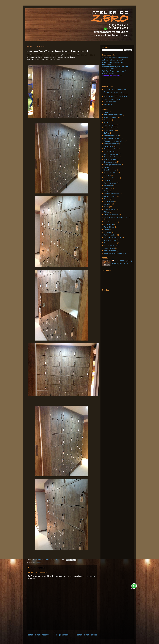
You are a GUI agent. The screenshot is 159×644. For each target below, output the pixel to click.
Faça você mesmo (110, 183)
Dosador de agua (110, 170)
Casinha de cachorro (111, 157)
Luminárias (108, 204)
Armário (38, 563)
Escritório (107, 175)
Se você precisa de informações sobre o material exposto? (115, 59)
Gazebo (107, 199)
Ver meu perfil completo (121, 264)
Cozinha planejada (110, 159)
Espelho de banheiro (111, 178)
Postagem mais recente (38, 635)
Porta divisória (109, 227)
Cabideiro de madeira (111, 136)
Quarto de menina (110, 240)
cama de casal (109, 146)
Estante (107, 180)
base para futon (110, 128)
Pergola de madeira (111, 222)
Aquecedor (108, 120)
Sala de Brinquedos (111, 245)
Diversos (107, 167)
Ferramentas (108, 186)
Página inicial (62, 635)
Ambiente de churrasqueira (113, 115)
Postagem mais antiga (86, 635)
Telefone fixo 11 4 (110, 71)
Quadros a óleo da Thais (113, 237)
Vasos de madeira (110, 251)
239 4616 (121, 71)
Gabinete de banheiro (112, 194)
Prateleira (108, 232)
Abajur (106, 112)
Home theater (109, 201)
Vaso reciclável (109, 248)
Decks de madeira (110, 102)
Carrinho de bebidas (111, 149)
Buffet (106, 133)
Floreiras (107, 188)
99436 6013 (110, 69)
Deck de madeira (110, 162)
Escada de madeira (111, 172)
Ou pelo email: (108, 73)
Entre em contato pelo (111, 67)
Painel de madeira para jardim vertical (117, 217)
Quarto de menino (110, 243)
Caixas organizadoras (111, 144)
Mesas (106, 207)
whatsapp (124, 67)
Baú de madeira (109, 130)
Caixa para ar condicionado (113, 141)
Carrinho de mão (110, 151)
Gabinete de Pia (110, 196)
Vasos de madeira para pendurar (115, 253)
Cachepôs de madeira (112, 138)
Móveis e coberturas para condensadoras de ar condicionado (116, 93)
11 (103, 69)
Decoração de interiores (113, 165)
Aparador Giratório (111, 117)
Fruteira (107, 191)
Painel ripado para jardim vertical (115, 97)
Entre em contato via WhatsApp (115, 89)
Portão (106, 230)
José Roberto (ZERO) (123, 261)
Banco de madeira (110, 125)
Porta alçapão (109, 224)
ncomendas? (108, 64)
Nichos (106, 212)
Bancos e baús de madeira (113, 99)
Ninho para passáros (111, 215)
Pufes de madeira (110, 235)
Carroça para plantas (111, 154)
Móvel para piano (110, 209)
